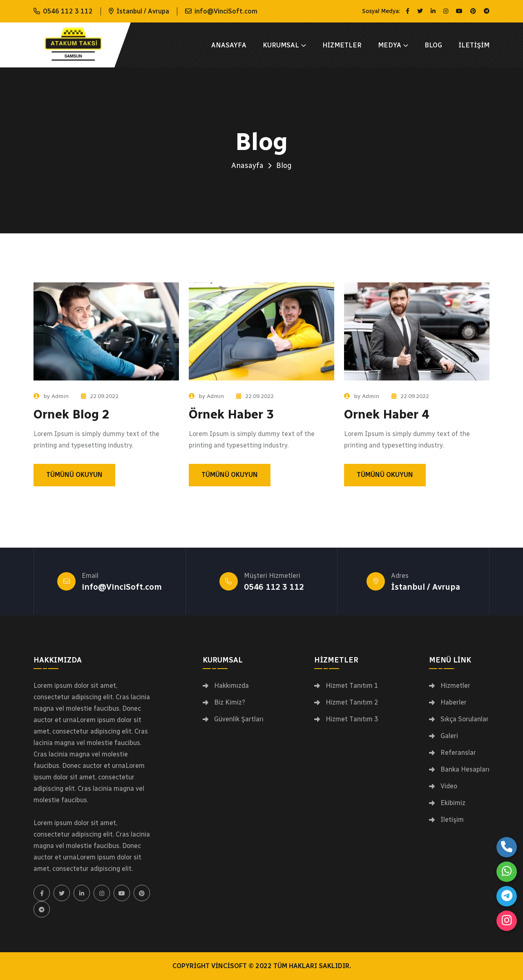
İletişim (474, 45)
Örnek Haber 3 (231, 414)
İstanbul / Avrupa (426, 587)
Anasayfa (229, 45)
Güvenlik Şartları (239, 719)
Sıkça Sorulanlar (465, 719)
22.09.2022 (100, 396)
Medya (390, 45)
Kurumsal (281, 45)
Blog (433, 45)
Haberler (454, 703)
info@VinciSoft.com (226, 11)
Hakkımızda (231, 686)
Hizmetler (342, 45)
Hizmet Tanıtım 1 (352, 686)
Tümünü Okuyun (74, 475)
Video (449, 786)
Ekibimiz (453, 803)
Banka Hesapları (465, 770)
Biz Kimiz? (230, 703)
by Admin (51, 396)
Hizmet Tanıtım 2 (352, 703)
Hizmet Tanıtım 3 (352, 719)
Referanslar (458, 753)
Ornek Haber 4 (387, 414)
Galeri (449, 736)
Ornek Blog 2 (72, 414)
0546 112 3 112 (68, 11)
